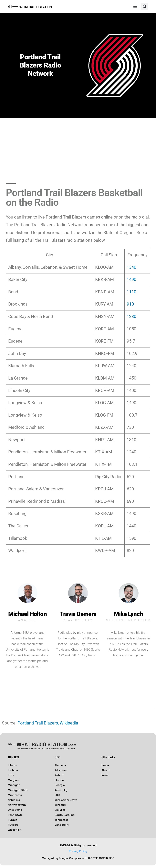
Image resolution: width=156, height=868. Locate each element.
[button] (135, 7)
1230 (131, 316)
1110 (131, 292)
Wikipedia (69, 723)
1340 (131, 267)
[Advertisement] (78, 147)
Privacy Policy (78, 851)
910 (130, 304)
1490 (131, 279)
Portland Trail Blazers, (38, 723)
